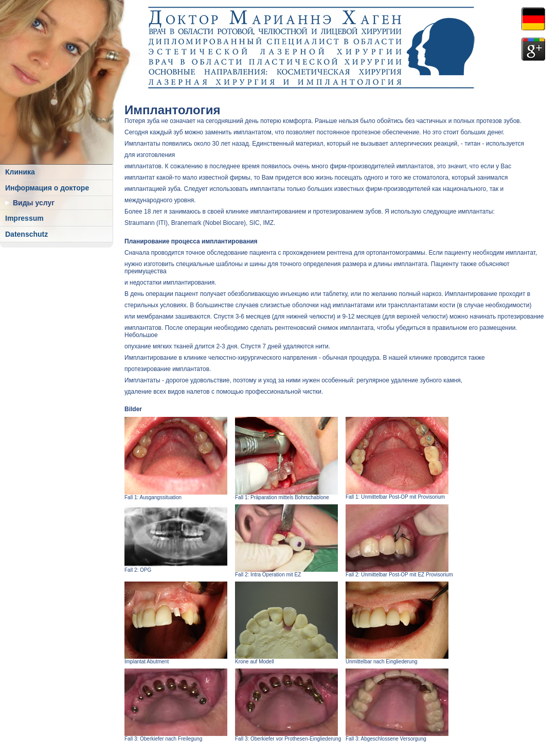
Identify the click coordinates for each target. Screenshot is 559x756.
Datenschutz (26, 234)
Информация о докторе (47, 188)
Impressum (24, 218)
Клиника (20, 172)
